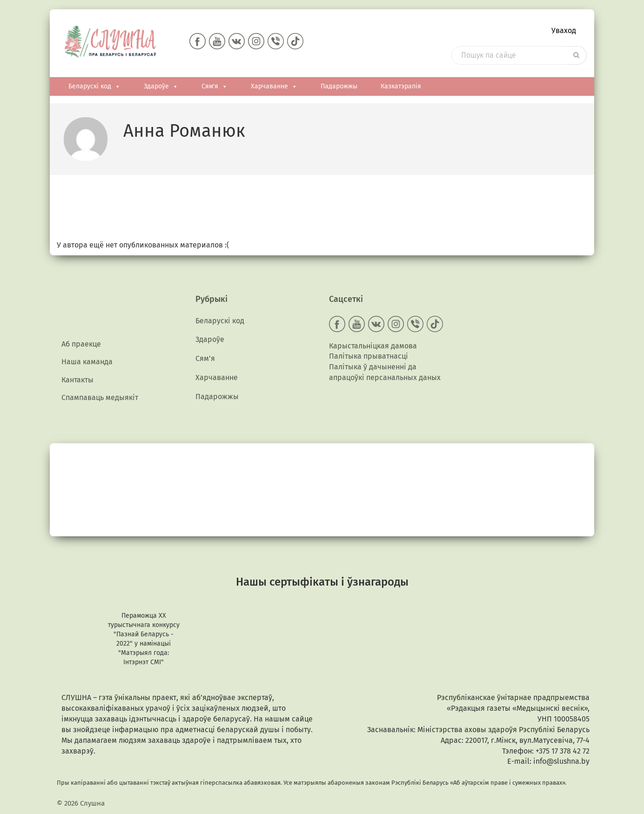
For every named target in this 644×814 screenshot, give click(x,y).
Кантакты (77, 380)
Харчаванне (274, 87)
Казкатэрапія (401, 87)
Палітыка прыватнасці (369, 357)
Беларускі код (94, 87)
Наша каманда (87, 363)
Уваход (564, 30)
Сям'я (215, 87)
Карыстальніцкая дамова (373, 346)
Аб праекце (81, 344)
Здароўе (161, 87)
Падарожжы (339, 87)
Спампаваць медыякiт (100, 398)
